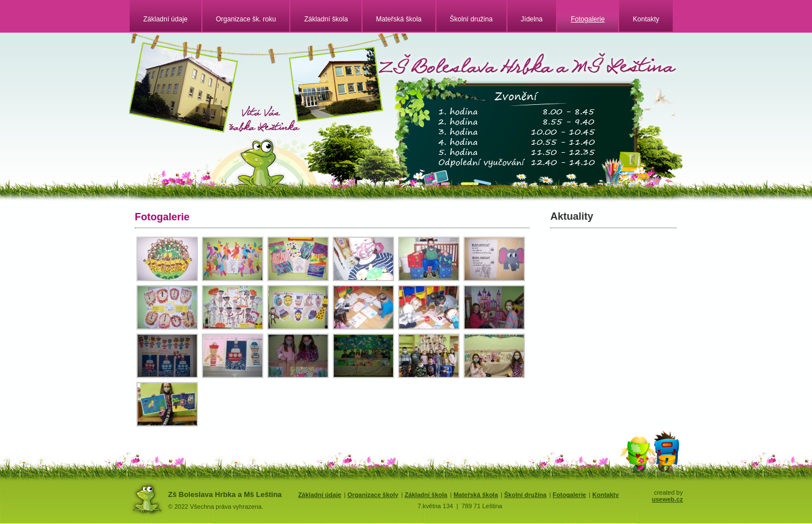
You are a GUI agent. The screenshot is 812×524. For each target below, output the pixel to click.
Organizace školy (373, 495)
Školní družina (471, 19)
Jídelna (532, 19)
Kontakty (646, 19)
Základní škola (326, 19)
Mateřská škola (399, 19)
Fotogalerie (588, 19)
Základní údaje (166, 19)
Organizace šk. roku (246, 19)
